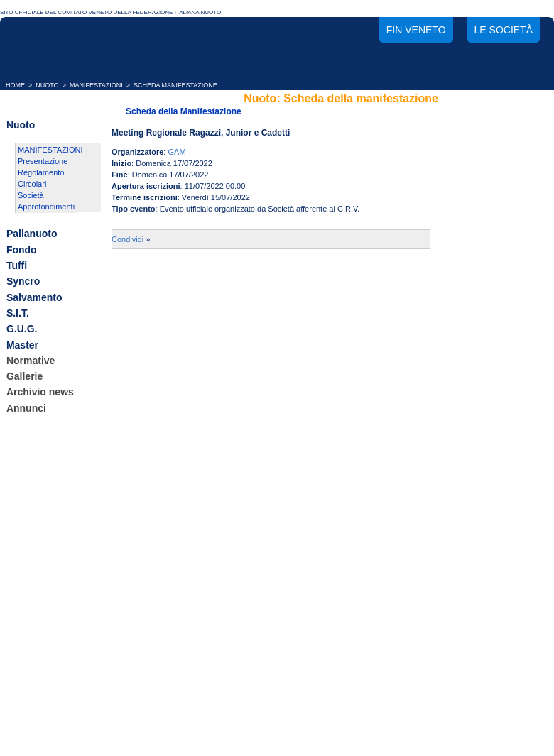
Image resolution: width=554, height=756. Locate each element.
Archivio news (40, 393)
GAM (176, 152)
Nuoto (21, 125)
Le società (504, 30)
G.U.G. (22, 329)
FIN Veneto (416, 30)
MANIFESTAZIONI (96, 85)
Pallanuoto (32, 234)
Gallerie (25, 376)
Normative (31, 361)
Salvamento (34, 297)
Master (22, 345)
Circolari (32, 184)
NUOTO (47, 85)
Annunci (26, 408)
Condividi (127, 239)
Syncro (23, 282)
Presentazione (43, 161)
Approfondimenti (46, 207)
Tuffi (17, 265)
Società (31, 195)
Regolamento (41, 172)
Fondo (22, 250)
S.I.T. (18, 313)
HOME (15, 85)
